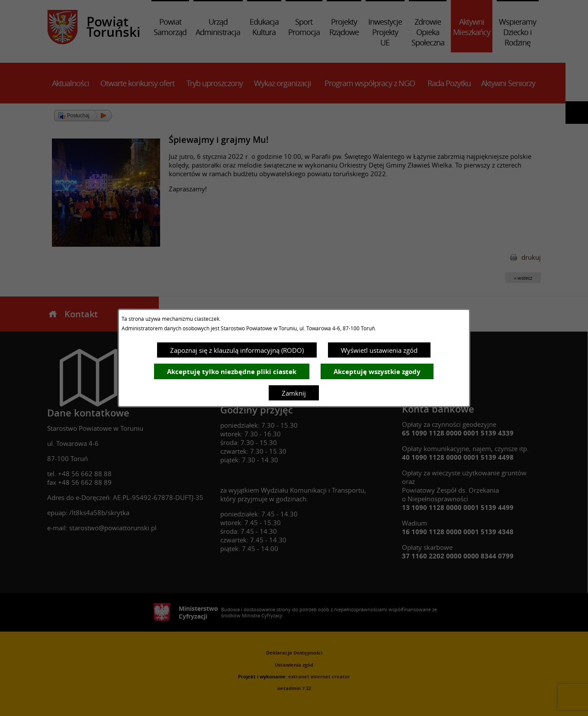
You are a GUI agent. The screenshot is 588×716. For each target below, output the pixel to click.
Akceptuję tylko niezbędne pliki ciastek (232, 372)
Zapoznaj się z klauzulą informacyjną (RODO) (237, 350)
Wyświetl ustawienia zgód (379, 350)
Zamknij (294, 393)
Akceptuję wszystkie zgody (377, 372)
